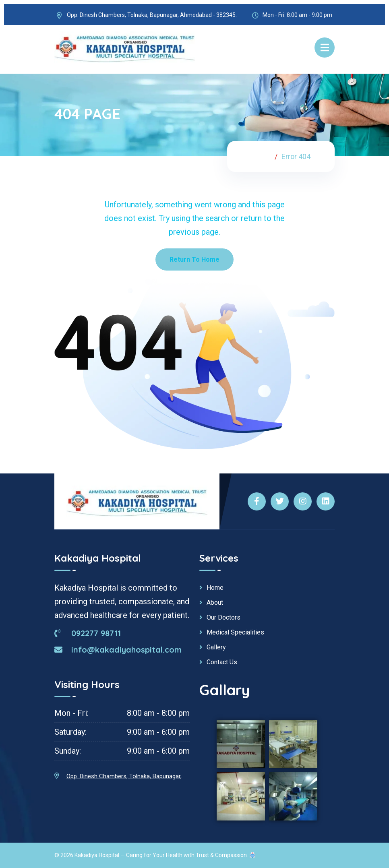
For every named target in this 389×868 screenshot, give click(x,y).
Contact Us (222, 662)
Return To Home (194, 259)
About (215, 603)
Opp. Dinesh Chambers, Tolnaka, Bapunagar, (124, 776)
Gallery (216, 647)
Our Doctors (223, 618)
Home (260, 156)
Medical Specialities (235, 632)
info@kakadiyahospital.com (118, 650)
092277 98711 (88, 633)
